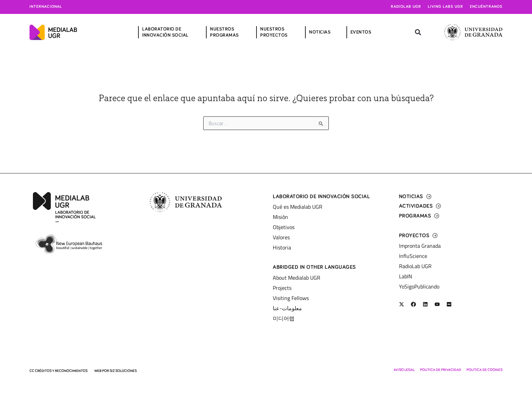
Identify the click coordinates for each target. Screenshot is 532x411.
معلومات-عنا (287, 308)
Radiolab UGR (406, 7)
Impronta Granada (420, 246)
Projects (282, 288)
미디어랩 (284, 318)
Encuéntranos (486, 7)
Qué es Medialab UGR (298, 207)
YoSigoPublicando (419, 286)
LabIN (406, 276)
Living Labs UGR (445, 7)
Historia (282, 247)
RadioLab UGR (415, 266)
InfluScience (413, 256)
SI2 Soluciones (123, 371)
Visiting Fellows (291, 298)
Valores (281, 237)
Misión (280, 217)
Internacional (46, 7)
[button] (418, 32)
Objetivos (284, 227)
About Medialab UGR (297, 278)
